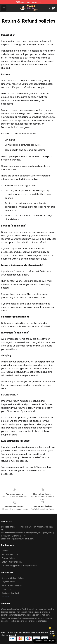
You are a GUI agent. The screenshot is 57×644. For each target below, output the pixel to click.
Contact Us (7, 589)
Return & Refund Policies (12, 585)
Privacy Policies (8, 558)
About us (6, 551)
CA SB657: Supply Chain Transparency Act (19, 566)
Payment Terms (8, 582)
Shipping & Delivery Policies (13, 578)
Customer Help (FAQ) (11, 593)
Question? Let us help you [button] (44, 641)
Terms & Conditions (10, 554)
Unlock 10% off (52, 632)
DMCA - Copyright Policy (12, 562)
